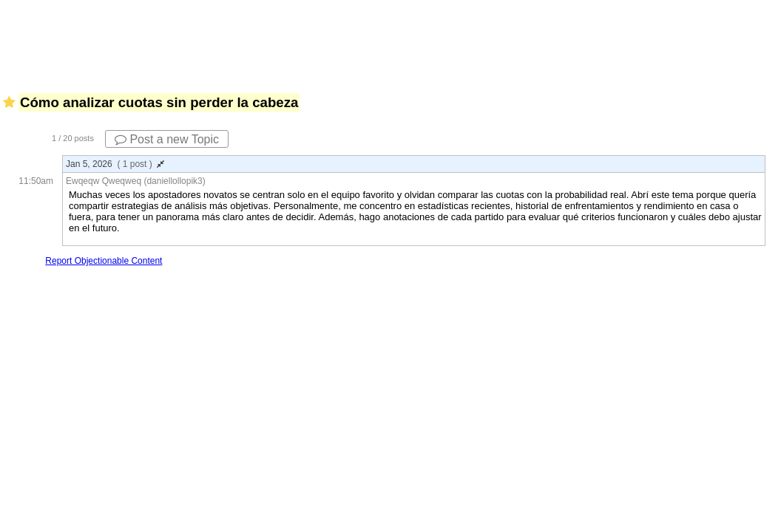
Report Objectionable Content (104, 261)
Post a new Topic (167, 139)
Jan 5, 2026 (115, 164)
